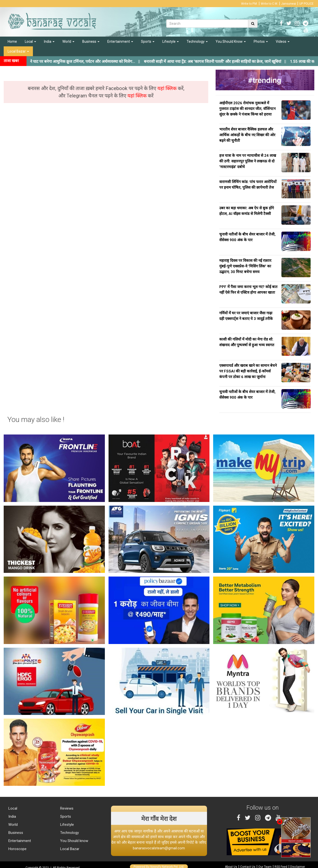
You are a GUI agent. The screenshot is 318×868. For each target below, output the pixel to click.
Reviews (66, 808)
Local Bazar (18, 51)
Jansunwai (289, 4)
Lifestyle (171, 41)
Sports (148, 41)
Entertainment (120, 41)
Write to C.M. (269, 4)
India (49, 41)
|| (221, 61)
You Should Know (231, 41)
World (68, 41)
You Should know (74, 841)
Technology (197, 41)
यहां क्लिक (168, 88)
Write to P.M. (249, 4)
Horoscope (17, 849)
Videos (283, 41)
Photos (261, 41)
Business (91, 41)
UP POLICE (306, 4)
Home (12, 41)
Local (30, 41)
